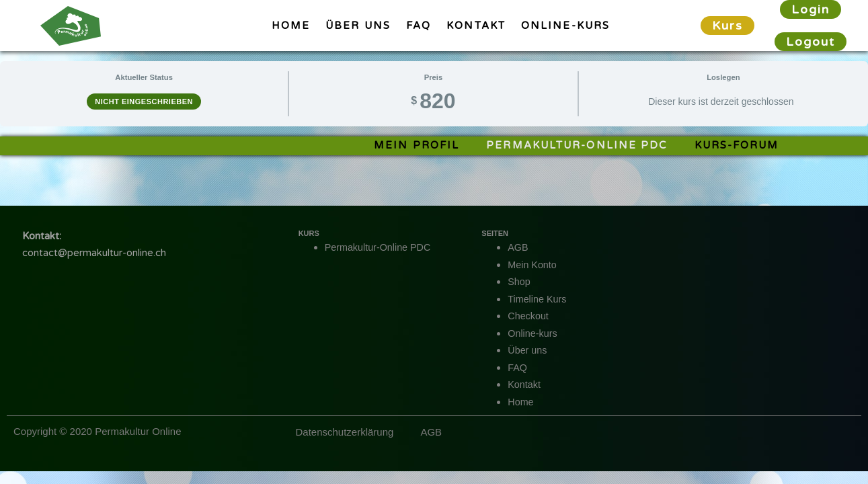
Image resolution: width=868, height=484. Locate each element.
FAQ (419, 26)
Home (291, 26)
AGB (518, 247)
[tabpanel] (434, 146)
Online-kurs (565, 26)
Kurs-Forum (737, 145)
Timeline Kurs (538, 299)
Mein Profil (417, 145)
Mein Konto (533, 265)
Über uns (358, 26)
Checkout (529, 316)
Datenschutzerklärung (344, 432)
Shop (519, 281)
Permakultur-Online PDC (577, 145)
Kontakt (476, 26)
